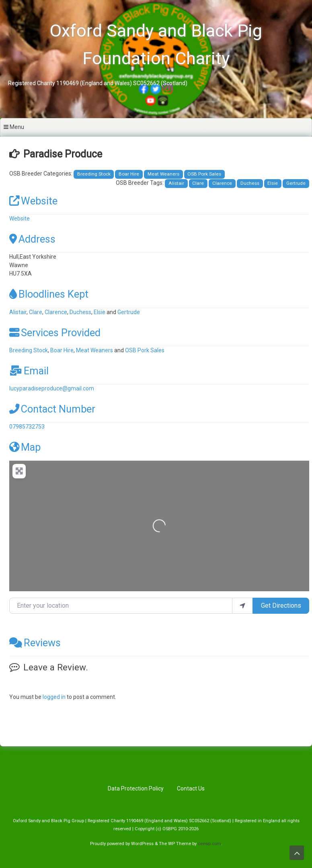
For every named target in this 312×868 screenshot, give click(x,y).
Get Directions (281, 606)
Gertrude (296, 183)
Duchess (250, 183)
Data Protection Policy (136, 788)
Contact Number (52, 409)
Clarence (222, 183)
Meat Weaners (163, 174)
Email (29, 371)
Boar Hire (129, 174)
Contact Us (191, 788)
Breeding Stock (94, 174)
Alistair (176, 183)
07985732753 (27, 427)
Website (33, 201)
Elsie (273, 183)
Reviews (35, 643)
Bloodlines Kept (49, 294)
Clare (198, 183)
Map (25, 447)
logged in (54, 697)
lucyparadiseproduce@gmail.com (52, 388)
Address (32, 239)
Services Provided (55, 333)
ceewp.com (209, 844)
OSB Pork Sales (204, 174)
